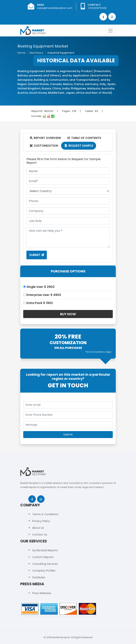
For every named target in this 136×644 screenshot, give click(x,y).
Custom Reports (43, 557)
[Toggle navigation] (111, 31)
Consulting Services (45, 564)
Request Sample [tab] (79, 146)
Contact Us (40, 535)
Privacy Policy (41, 521)
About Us (38, 528)
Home (21, 53)
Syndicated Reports (45, 550)
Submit (37, 255)
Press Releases (42, 593)
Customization (44, 146)
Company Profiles (44, 571)
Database (39, 577)
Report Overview (45, 138)
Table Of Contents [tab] (84, 138)
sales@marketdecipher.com (55, 8)
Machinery (36, 53)
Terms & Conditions (45, 514)
